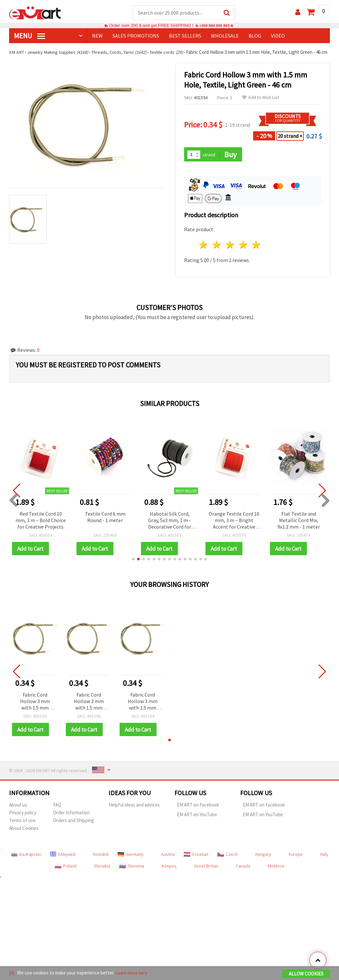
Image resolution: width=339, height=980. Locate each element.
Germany (131, 862)
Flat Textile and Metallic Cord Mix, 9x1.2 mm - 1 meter (299, 527)
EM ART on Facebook (198, 812)
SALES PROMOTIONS (136, 36)
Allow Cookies (306, 974)
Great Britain (206, 873)
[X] (12, 973)
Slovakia (102, 873)
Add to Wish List (261, 104)
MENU (29, 36)
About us (18, 812)
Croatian (196, 862)
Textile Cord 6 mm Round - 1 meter (105, 524)
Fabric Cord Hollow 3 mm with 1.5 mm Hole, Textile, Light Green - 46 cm (35, 709)
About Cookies (24, 836)
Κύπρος (169, 873)
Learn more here (132, 973)
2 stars (217, 252)
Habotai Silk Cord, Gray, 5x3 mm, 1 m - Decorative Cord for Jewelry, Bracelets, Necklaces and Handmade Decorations (170, 527)
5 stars (257, 252)
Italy (324, 862)
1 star (204, 252)
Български (26, 862)
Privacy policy (23, 820)
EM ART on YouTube (197, 822)
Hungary (263, 862)
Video (278, 36)
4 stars (243, 252)
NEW (97, 36)
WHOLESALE (225, 36)
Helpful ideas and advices (134, 812)
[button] (133, 566)
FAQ (57, 812)
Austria (168, 862)
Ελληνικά (63, 862)
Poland (66, 873)
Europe (296, 862)
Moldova (276, 873)
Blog (255, 36)
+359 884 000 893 (214, 26)
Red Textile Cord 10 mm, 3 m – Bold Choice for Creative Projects (41, 527)
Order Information (71, 820)
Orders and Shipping (74, 828)
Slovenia (132, 873)
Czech (228, 862)
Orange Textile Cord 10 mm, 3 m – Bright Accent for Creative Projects (234, 527)
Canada (243, 873)
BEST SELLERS (185, 36)
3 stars (230, 252)
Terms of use (22, 828)
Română (101, 862)
